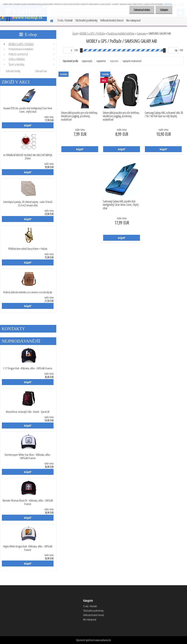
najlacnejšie (87, 61)
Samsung (141, 33)
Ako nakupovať (133, 20)
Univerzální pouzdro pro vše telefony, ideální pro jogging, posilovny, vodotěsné (79, 115)
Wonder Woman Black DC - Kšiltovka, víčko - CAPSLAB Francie (28, 502)
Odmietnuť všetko (142, 10)
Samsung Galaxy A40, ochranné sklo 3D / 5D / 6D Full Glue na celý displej (164, 114)
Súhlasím (164, 10)
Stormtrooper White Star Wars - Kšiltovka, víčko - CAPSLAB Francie (28, 456)
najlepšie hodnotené (132, 61)
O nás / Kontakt (65, 20)
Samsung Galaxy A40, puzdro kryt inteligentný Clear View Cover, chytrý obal (121, 204)
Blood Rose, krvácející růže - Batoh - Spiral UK (28, 412)
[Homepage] (50, 20)
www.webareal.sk (103, 640)
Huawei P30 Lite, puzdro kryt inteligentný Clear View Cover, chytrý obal (28, 110)
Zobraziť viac (41, 71)
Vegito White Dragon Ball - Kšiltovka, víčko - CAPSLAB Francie (28, 548)
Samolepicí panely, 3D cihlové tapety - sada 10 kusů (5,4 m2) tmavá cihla (28, 204)
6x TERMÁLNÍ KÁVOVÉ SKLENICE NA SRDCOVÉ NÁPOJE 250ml (28, 157)
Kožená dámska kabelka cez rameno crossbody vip (28, 292)
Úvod (75, 33)
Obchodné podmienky (86, 20)
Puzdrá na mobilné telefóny (121, 33)
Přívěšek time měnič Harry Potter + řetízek (28, 249)
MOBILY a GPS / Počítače (92, 33)
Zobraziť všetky (13, 71)
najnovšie (114, 61)
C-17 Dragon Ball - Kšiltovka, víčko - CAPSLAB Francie (28, 368)
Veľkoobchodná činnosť (112, 20)
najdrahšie (101, 61)
